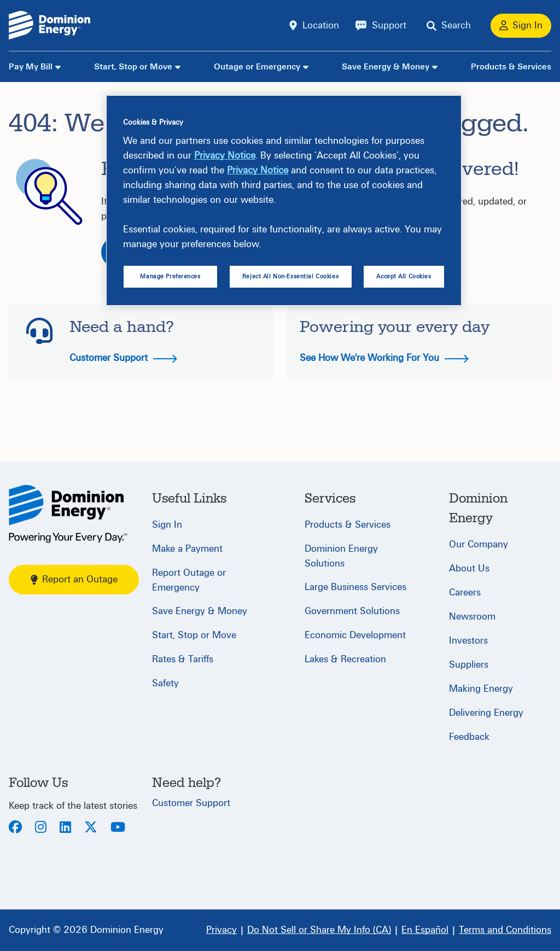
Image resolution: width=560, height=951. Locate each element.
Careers (465, 593)
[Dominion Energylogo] (50, 25)
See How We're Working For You (384, 358)
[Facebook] (15, 828)
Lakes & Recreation (345, 659)
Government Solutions (352, 611)
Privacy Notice (225, 156)
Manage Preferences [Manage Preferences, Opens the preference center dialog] (170, 276)
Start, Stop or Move (133, 67)
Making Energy (481, 689)
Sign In (167, 525)
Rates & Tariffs (183, 659)
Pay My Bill (31, 67)
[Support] (381, 26)
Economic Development (355, 635)
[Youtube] (118, 828)
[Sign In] (521, 26)
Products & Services (511, 67)
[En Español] (425, 930)
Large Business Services (355, 587)
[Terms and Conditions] (505, 930)
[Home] (68, 514)
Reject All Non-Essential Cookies (290, 276)
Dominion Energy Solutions (341, 556)
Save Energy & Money (386, 67)
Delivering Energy (486, 713)
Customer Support (123, 358)
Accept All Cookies (404, 276)
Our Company (479, 544)
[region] (284, 201)
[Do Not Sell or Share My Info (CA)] (319, 930)
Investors (468, 641)
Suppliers (469, 665)
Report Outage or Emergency (189, 580)
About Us (469, 568)
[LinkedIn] (65, 828)
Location (321, 25)
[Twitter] (91, 828)
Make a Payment (187, 549)
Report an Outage (74, 579)
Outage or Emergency (257, 67)
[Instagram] (41, 828)
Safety (165, 683)
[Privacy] (221, 930)
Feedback (469, 737)
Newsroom (472, 617)
